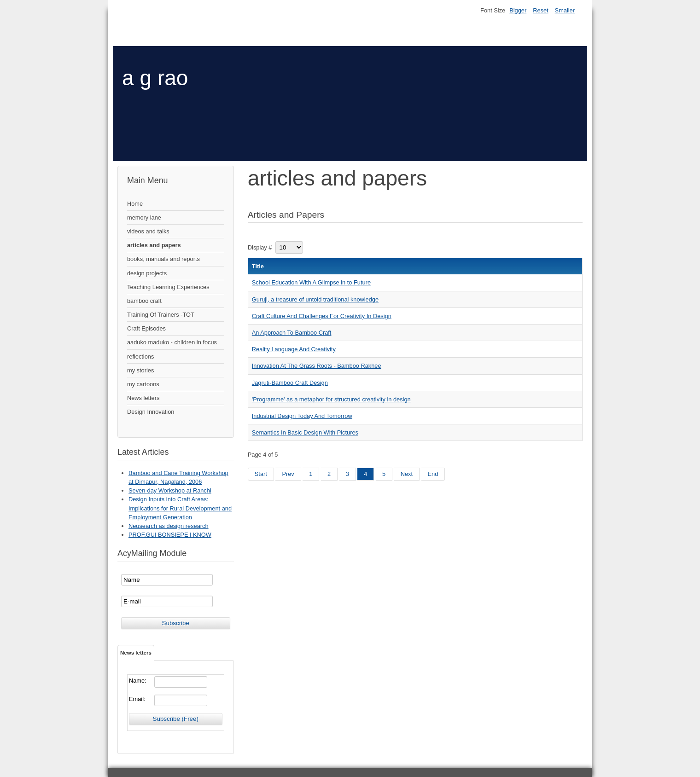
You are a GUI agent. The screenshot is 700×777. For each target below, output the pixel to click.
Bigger (518, 10)
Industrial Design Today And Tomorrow (302, 416)
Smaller (565, 10)
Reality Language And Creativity (294, 349)
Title (258, 266)
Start (261, 474)
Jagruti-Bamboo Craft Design (290, 383)
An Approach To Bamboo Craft (292, 333)
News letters (143, 398)
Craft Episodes (146, 328)
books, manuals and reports (163, 259)
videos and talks (148, 231)
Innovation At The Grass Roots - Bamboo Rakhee (317, 366)
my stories (140, 370)
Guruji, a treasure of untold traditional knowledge (315, 299)
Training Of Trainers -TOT (161, 315)
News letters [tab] (136, 653)
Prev (288, 474)
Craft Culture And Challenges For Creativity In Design (322, 316)
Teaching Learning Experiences (168, 287)
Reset (540, 10)
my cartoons (143, 384)
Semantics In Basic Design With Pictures (305, 432)
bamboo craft (144, 301)
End (433, 474)
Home (135, 204)
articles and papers (154, 245)
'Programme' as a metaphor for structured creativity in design (331, 399)
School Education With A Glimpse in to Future (311, 282)
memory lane (144, 217)
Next (407, 474)
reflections (140, 357)
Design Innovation (151, 412)
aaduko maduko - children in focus (172, 342)
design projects (147, 273)
